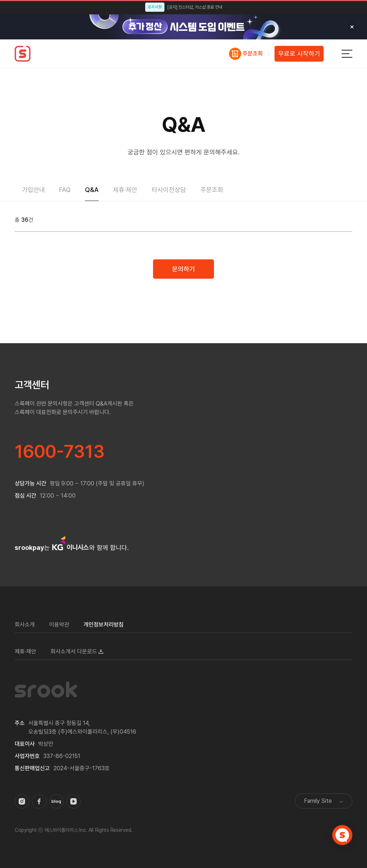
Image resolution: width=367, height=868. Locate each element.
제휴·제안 (125, 190)
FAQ (65, 190)
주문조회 (253, 54)
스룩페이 (23, 54)
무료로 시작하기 (299, 54)
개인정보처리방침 (104, 625)
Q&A (92, 190)
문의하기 (183, 269)
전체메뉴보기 (347, 54)
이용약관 (59, 625)
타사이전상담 (169, 190)
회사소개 (25, 625)
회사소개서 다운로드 (74, 651)
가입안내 (33, 190)
